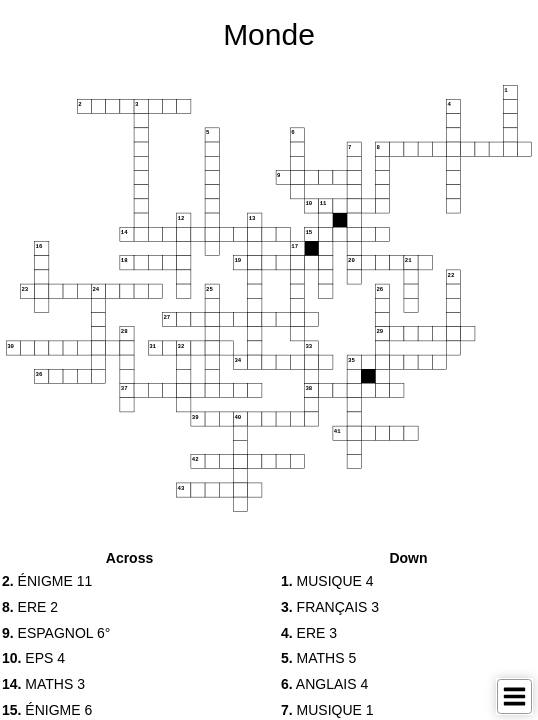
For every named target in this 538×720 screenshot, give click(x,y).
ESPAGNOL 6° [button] (56, 633)
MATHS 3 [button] (43, 684)
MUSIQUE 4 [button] (327, 581)
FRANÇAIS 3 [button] (330, 607)
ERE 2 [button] (30, 607)
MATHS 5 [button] (318, 658)
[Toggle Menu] (514, 696)
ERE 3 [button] (309, 633)
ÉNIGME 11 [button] (47, 581)
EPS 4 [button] (33, 658)
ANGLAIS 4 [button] (324, 684)
